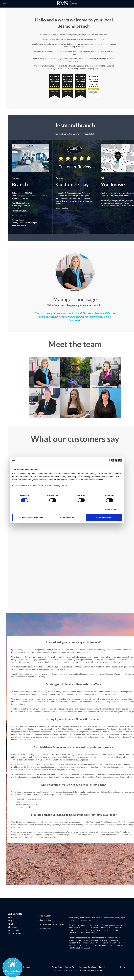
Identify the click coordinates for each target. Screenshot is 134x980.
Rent (11, 924)
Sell (11, 921)
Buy (11, 918)
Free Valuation (45, 916)
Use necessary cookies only (30, 518)
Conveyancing (45, 920)
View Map (22, 216)
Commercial (14, 930)
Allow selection (67, 518)
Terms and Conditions (87, 967)
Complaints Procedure (63, 970)
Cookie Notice (45, 486)
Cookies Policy (71, 967)
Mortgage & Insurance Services (52, 924)
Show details (111, 510)
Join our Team (45, 929)
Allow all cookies (104, 518)
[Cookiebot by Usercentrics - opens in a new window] (111, 461)
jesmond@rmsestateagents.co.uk (34, 196)
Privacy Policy (60, 486)
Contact (102, 967)
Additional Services (17, 933)
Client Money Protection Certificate (88, 970)
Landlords (13, 927)
